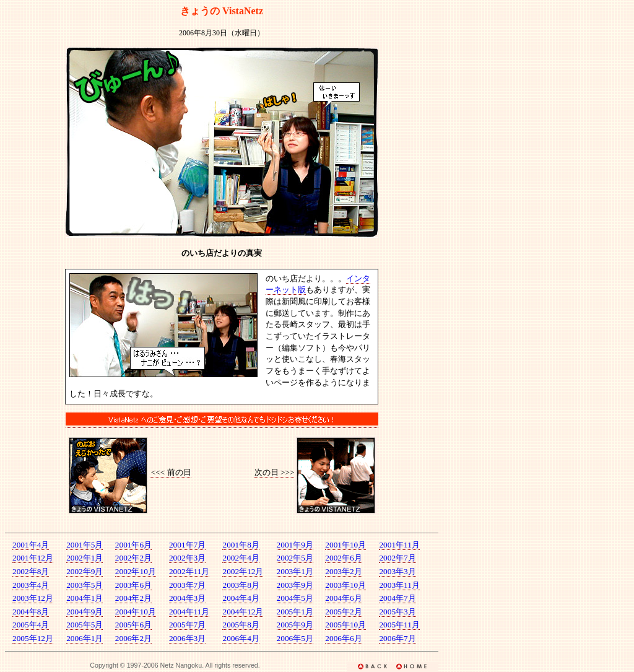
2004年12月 (243, 612)
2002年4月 (241, 558)
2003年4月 (31, 585)
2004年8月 (31, 612)
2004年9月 (85, 612)
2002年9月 (85, 571)
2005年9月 (295, 625)
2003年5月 (85, 585)
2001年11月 (399, 545)
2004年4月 (241, 598)
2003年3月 (397, 571)
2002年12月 (243, 571)
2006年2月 (133, 638)
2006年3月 (187, 638)
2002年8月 (31, 571)
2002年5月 (295, 558)
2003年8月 (241, 585)
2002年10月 (136, 571)
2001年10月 (345, 545)
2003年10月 (345, 585)
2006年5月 (295, 638)
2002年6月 (343, 558)
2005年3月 (397, 612)
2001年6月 (133, 545)
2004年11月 (189, 612)
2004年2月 (133, 598)
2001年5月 (85, 545)
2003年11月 (399, 585)
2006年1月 (85, 638)
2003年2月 (343, 571)
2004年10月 (136, 612)
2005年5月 (85, 625)
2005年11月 (399, 625)
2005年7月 (187, 625)
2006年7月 (397, 638)
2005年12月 (33, 638)
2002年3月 (187, 558)
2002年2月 (133, 558)
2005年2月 (343, 612)
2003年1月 (295, 571)
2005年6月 (133, 625)
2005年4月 (31, 625)
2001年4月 (31, 545)
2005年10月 (345, 625)
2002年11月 (189, 571)
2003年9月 (295, 585)
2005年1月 (295, 612)
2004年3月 (187, 598)
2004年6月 (343, 598)
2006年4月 (241, 638)
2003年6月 (133, 585)
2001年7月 (187, 545)
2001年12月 (33, 558)
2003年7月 (187, 585)
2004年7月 (397, 598)
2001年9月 (295, 545)
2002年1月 (85, 558)
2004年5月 (295, 598)
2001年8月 (241, 545)
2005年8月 (241, 625)
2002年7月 (397, 558)
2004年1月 (85, 598)
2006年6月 (343, 638)
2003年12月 (33, 598)
